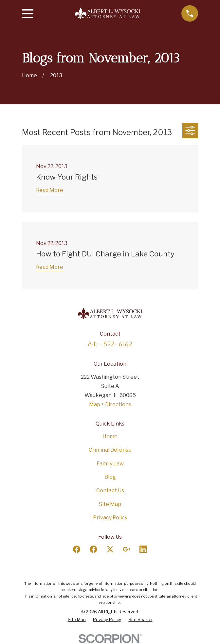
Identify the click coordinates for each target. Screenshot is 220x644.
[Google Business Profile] (127, 549)
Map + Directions (110, 404)
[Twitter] (110, 549)
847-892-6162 (110, 344)
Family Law (110, 464)
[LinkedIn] (143, 549)
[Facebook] (77, 549)
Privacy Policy (110, 518)
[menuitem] (77, 620)
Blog (110, 477)
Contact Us (110, 490)
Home (110, 436)
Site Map (110, 504)
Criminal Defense (110, 450)
